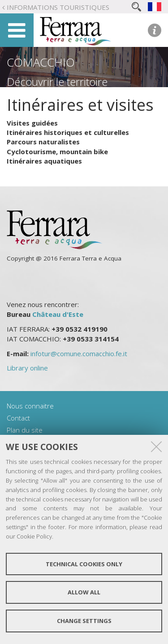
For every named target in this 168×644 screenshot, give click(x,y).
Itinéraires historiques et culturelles (68, 132)
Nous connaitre (30, 406)
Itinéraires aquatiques (44, 161)
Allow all (84, 592)
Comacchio (41, 62)
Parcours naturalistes (43, 142)
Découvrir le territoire (57, 82)
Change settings (84, 621)
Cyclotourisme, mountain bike (57, 152)
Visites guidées (32, 123)
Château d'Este (58, 314)
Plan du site (25, 430)
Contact (18, 418)
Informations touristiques (58, 7)
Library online (27, 368)
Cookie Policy (34, 536)
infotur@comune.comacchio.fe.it (79, 354)
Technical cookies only (84, 564)
